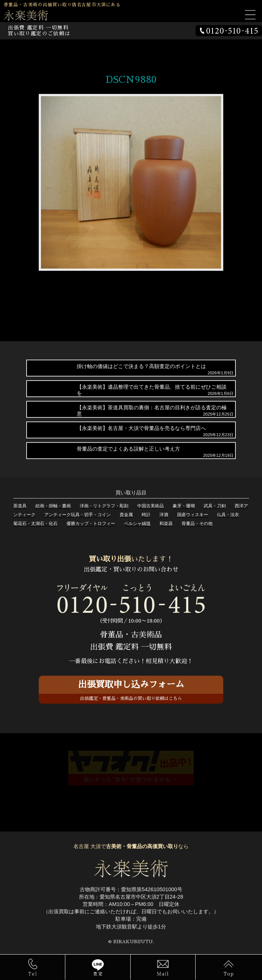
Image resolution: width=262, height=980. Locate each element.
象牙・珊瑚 (184, 506)
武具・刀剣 (215, 506)
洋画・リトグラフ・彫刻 (104, 506)
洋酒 (164, 515)
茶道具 (20, 506)
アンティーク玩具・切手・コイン (77, 515)
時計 (146, 515)
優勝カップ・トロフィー (91, 524)
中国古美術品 (151, 506)
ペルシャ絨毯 (137, 524)
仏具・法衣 (228, 515)
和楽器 (166, 524)
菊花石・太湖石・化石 (35, 524)
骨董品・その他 (197, 524)
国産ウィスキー (193, 515)
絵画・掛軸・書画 (53, 506)
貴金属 (126, 515)
